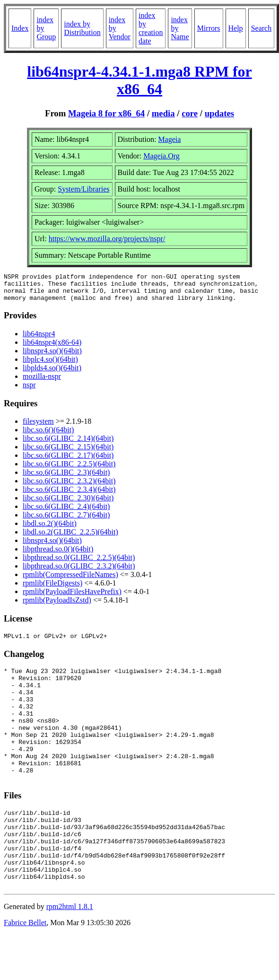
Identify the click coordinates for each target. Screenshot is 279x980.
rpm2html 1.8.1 (70, 952)
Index (20, 28)
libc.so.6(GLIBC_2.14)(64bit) (68, 444)
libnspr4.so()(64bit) (52, 356)
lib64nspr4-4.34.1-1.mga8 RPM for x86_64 (139, 80)
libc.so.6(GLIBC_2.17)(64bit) (68, 461)
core (190, 113)
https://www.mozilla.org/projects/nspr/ (107, 239)
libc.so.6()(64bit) (48, 435)
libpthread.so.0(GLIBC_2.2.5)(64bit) (79, 563)
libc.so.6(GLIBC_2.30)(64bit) (68, 503)
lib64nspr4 (39, 339)
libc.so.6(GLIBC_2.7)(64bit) (66, 521)
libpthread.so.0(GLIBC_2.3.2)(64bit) (79, 572)
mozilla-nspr (42, 382)
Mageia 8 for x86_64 (106, 113)
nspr (29, 390)
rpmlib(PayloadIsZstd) (57, 606)
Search (262, 28)
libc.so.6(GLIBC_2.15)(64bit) (68, 452)
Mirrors (209, 28)
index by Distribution (82, 28)
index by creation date (151, 28)
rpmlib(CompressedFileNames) (70, 580)
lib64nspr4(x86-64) (52, 348)
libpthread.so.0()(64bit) (58, 555)
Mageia (169, 139)
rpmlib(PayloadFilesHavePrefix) (72, 597)
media (163, 113)
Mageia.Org (161, 156)
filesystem (38, 427)
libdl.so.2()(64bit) (50, 529)
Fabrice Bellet (25, 968)
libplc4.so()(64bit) (50, 365)
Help (236, 28)
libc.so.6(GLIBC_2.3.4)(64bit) (69, 495)
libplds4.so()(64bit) (52, 373)
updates (219, 113)
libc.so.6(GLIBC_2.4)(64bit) (66, 512)
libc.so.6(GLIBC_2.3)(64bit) (66, 478)
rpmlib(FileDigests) (52, 589)
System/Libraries (83, 189)
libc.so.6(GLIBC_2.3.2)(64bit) (69, 486)
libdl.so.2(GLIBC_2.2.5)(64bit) (70, 538)
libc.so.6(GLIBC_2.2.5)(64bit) (69, 469)
